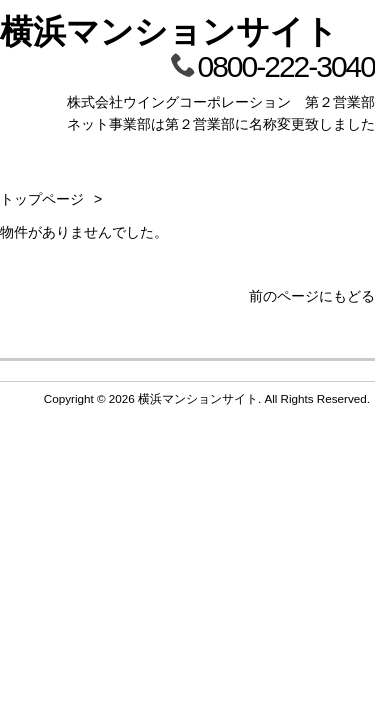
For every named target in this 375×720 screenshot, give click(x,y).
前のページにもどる (312, 296)
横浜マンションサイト (169, 31)
